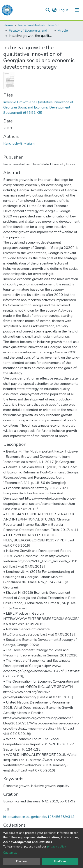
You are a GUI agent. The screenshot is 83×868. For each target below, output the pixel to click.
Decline (21, 861)
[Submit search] (48, 10)
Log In (64, 10)
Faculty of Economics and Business (31, 31)
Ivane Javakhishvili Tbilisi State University (40, 25)
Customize (10, 853)
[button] (54, 10)
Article (63, 31)
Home (8, 25)
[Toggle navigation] (77, 10)
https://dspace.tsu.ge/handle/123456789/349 (39, 817)
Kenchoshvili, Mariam (19, 144)
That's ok (60, 861)
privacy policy (56, 847)
